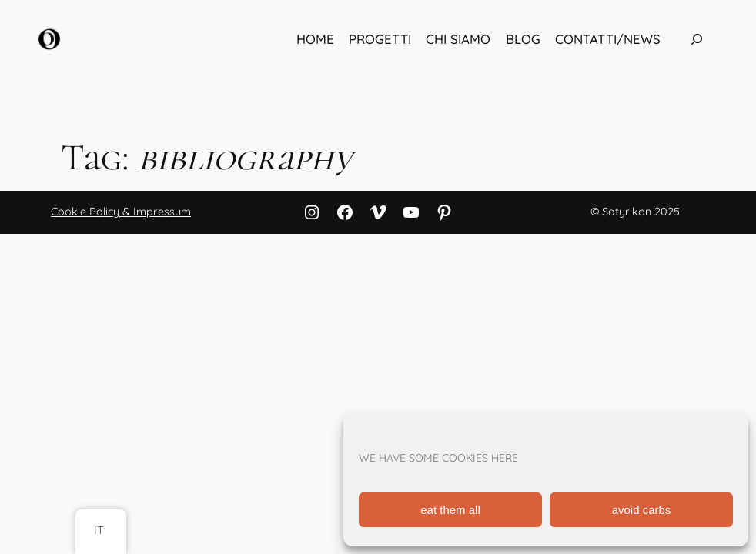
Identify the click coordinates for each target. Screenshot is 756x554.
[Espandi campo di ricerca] (697, 39)
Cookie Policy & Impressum (121, 212)
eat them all (450, 510)
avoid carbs (642, 510)
